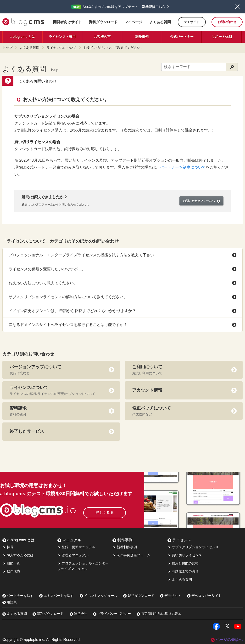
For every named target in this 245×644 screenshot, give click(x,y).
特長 (8, 547)
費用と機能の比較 (183, 563)
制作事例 (142, 37)
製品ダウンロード (139, 596)
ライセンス (179, 540)
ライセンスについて (61, 48)
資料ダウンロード (103, 22)
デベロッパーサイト (204, 596)
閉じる (237, 7)
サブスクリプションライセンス (193, 547)
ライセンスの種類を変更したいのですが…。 (122, 269)
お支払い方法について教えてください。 (114, 48)
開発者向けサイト (67, 22)
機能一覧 (11, 563)
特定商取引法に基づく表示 (159, 614)
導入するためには (18, 555)
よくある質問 (160, 22)
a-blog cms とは (22, 37)
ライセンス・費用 (62, 37)
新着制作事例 (125, 547)
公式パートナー (182, 37)
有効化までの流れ (183, 571)
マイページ (133, 22)
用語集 (10, 602)
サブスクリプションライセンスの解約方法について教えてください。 (122, 297)
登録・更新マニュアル (76, 547)
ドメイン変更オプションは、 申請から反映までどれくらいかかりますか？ (122, 311)
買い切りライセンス (185, 555)
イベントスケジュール (99, 596)
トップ (7, 48)
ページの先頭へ (227, 640)
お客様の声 (102, 37)
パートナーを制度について (183, 167)
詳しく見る (112, 511)
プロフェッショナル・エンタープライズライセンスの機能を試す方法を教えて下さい (122, 255)
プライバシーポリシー (112, 614)
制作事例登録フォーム (131, 555)
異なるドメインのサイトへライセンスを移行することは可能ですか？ (122, 325)
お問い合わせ (227, 22)
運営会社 (78, 614)
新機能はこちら (154, 7)
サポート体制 (222, 37)
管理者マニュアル (73, 555)
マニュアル (69, 540)
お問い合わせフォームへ (201, 201)
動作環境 (11, 571)
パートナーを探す (18, 596)
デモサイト (192, 22)
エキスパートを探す (56, 596)
